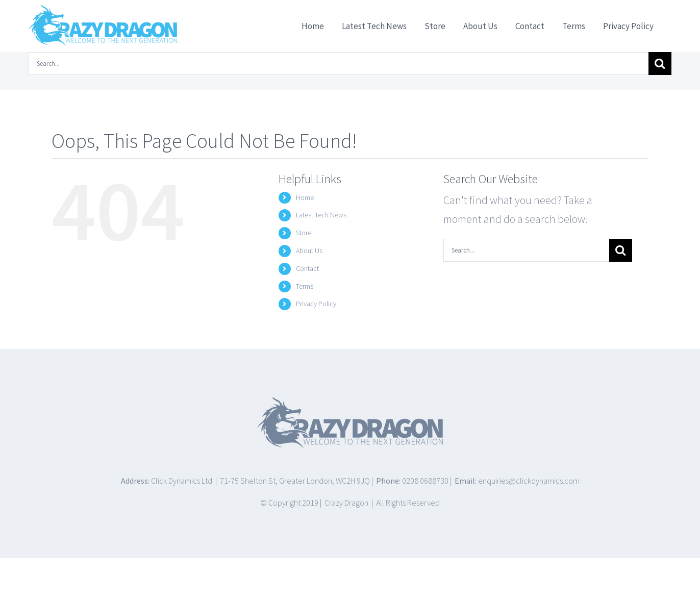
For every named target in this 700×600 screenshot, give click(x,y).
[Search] (660, 64)
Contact (307, 268)
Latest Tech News (321, 215)
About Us (309, 251)
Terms (305, 286)
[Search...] (339, 64)
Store (304, 233)
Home (305, 197)
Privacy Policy (316, 304)
